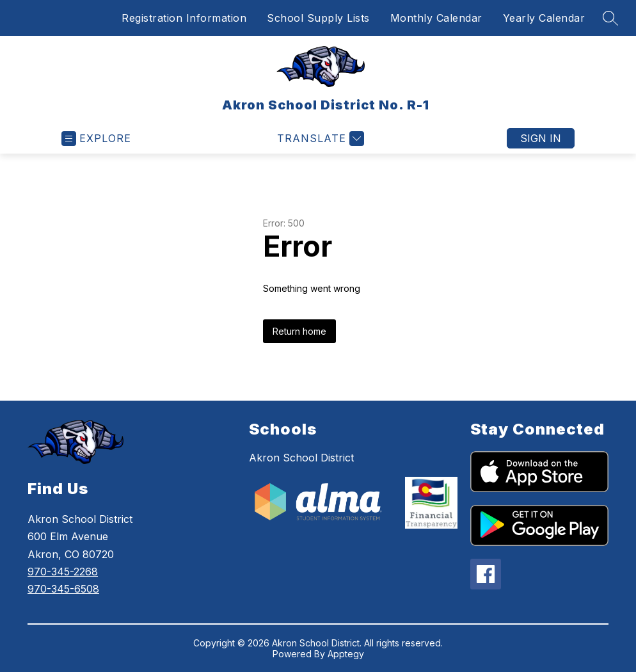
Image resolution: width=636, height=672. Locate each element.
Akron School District (301, 458)
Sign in (541, 138)
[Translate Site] (319, 139)
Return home (299, 331)
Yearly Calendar (544, 18)
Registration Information (184, 18)
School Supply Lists (318, 18)
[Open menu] (96, 139)
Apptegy (346, 654)
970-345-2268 (63, 572)
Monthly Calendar (436, 18)
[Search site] (610, 18)
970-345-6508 (63, 589)
